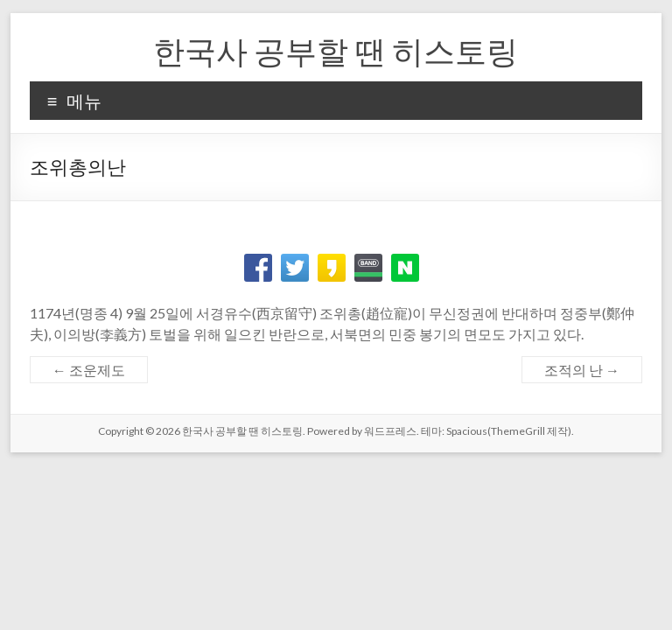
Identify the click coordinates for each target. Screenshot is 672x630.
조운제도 (89, 370)
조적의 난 (582, 370)
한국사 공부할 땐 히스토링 (336, 51)
